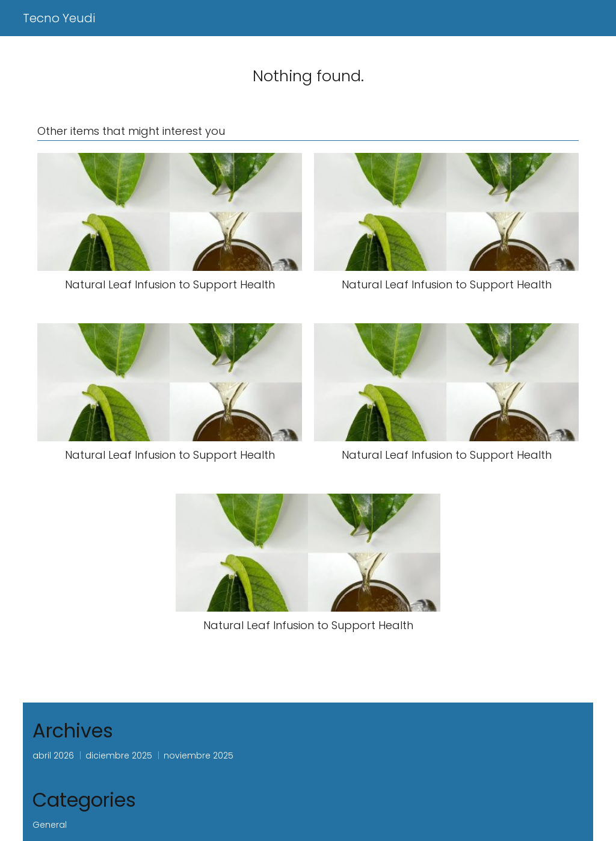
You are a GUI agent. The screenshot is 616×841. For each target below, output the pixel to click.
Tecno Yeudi (59, 18)
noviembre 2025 (199, 756)
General (50, 825)
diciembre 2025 (119, 756)
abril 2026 (53, 756)
